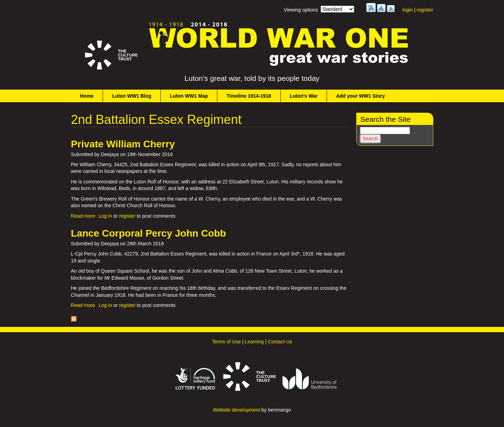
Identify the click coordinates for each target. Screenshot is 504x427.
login (408, 10)
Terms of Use (226, 342)
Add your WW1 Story (360, 96)
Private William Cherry (123, 144)
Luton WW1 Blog (132, 96)
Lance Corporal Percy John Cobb (149, 233)
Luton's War (304, 96)
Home (87, 96)
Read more (83, 216)
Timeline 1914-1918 (249, 96)
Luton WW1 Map (189, 96)
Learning (254, 342)
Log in (105, 216)
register (425, 10)
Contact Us (280, 342)
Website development (236, 410)
